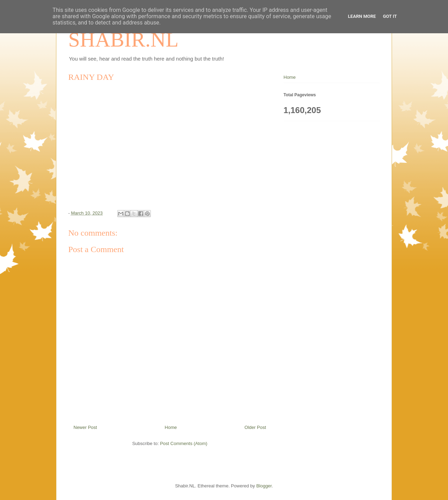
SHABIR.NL (123, 40)
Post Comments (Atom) (184, 443)
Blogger (264, 486)
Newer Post (85, 427)
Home (171, 427)
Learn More (362, 16)
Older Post (255, 427)
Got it (390, 16)
